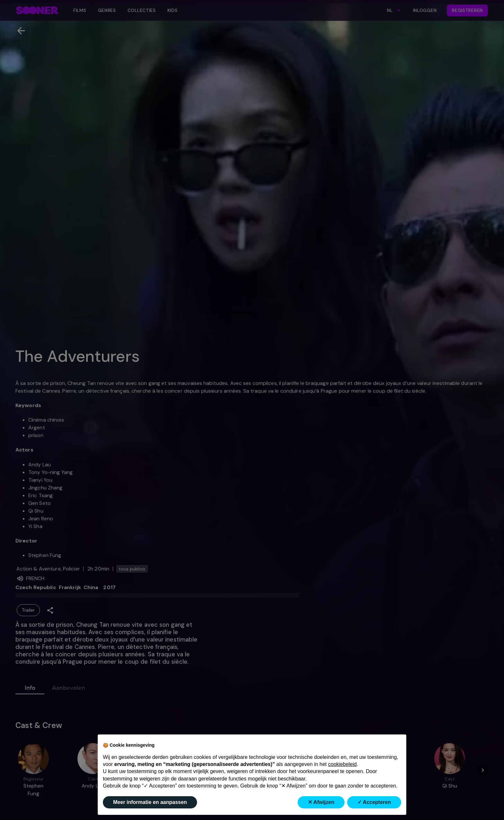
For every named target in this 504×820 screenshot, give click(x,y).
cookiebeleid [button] (342, 764)
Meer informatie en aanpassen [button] (150, 802)
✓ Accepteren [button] (374, 802)
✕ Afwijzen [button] (321, 802)
